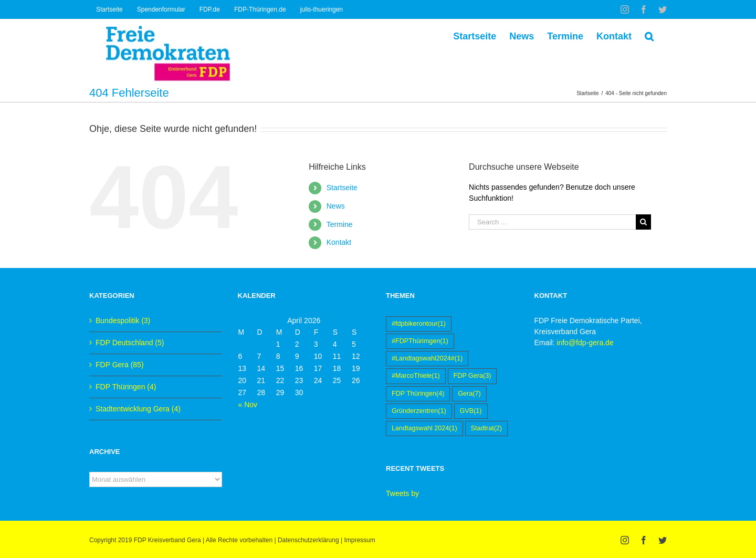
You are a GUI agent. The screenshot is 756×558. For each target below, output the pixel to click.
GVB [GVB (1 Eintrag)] (471, 411)
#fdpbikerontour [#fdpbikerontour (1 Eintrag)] (419, 324)
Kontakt (339, 242)
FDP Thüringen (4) (126, 387)
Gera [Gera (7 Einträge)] (469, 394)
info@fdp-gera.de (585, 343)
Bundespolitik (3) (123, 321)
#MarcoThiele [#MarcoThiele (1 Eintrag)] (416, 376)
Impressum (359, 540)
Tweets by (402, 493)
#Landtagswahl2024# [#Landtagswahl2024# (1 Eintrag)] (427, 359)
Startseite (342, 188)
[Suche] (649, 35)
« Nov (248, 405)
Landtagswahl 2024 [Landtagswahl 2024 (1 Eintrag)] (424, 428)
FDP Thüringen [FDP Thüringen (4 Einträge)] (418, 394)
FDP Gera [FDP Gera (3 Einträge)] (472, 376)
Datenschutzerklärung (308, 540)
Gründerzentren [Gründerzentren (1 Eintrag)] (419, 411)
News (336, 206)
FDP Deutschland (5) (130, 343)
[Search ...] (552, 222)
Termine (340, 224)
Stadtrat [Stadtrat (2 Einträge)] (487, 428)
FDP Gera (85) (120, 365)
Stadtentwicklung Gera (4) (138, 409)
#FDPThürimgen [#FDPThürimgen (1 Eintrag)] (420, 341)
